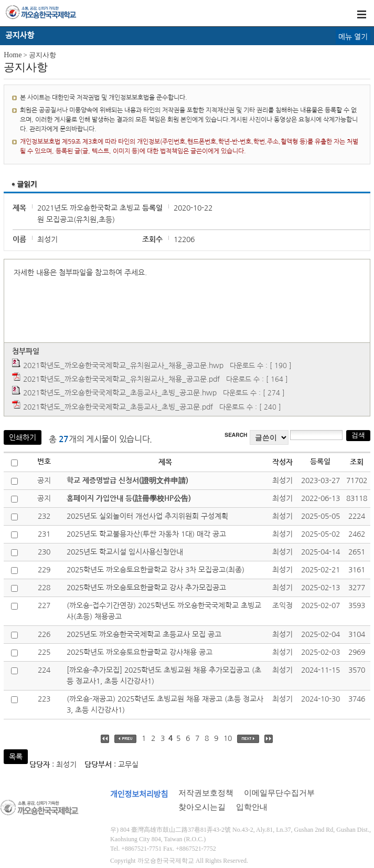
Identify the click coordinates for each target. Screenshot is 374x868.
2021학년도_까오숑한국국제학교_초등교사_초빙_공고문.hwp (120, 393)
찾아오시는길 (202, 807)
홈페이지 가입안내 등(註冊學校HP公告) (129, 498)
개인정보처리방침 (139, 794)
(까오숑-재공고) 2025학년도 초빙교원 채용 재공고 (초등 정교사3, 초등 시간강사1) (165, 704)
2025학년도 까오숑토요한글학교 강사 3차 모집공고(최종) (156, 570)
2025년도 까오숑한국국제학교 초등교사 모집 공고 (144, 634)
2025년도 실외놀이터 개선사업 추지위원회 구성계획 (147, 516)
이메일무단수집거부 (279, 793)
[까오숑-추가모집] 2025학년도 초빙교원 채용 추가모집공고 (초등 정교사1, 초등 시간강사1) (164, 676)
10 (228, 738)
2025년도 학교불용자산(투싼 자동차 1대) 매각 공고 (146, 534)
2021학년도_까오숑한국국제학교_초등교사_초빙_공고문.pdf (118, 407)
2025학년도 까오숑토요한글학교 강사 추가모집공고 (146, 588)
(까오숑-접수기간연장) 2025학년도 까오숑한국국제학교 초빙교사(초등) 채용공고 (164, 611)
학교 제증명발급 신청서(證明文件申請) (127, 480)
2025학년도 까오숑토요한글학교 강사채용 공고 (140, 652)
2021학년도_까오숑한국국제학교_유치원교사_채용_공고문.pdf (121, 379)
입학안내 (252, 807)
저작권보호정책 (206, 793)
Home (13, 55)
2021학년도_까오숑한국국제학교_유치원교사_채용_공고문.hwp (123, 365)
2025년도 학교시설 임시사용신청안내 (125, 552)
